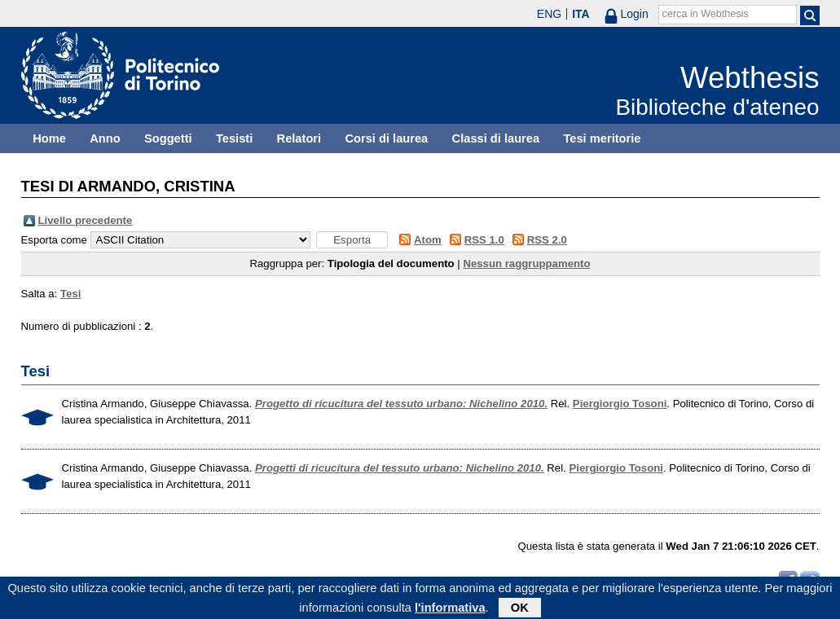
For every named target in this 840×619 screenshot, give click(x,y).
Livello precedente (86, 220)
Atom (428, 240)
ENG (549, 14)
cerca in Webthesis (706, 14)
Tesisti (234, 138)
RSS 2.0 (547, 240)
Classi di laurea (496, 138)
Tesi (70, 294)
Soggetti (168, 138)
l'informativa (450, 610)
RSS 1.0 (484, 240)
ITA (581, 14)
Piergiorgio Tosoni (620, 404)
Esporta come (54, 240)
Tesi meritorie (602, 138)
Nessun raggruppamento (526, 263)
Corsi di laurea (386, 138)
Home (49, 138)
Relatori (299, 138)
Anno (105, 138)
